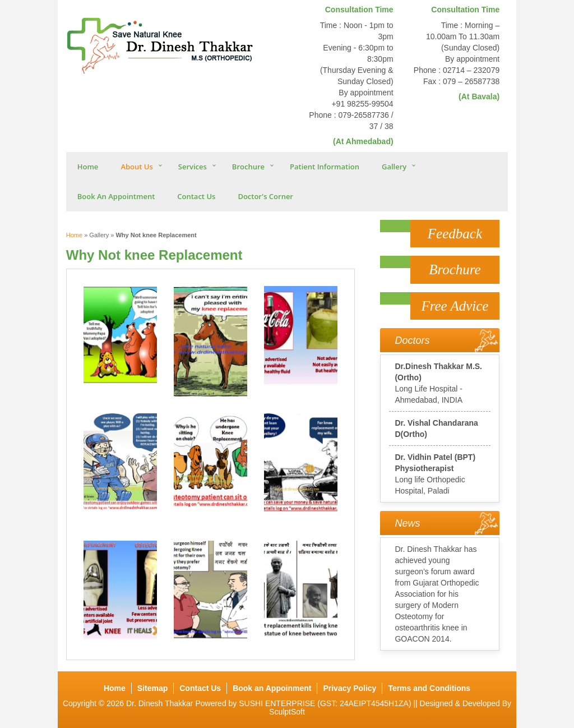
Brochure (248, 167)
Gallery (394, 167)
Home (88, 167)
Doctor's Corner (265, 196)
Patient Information (325, 167)
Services (193, 167)
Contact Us (196, 196)
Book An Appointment (116, 196)
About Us (136, 167)
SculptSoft (287, 712)
